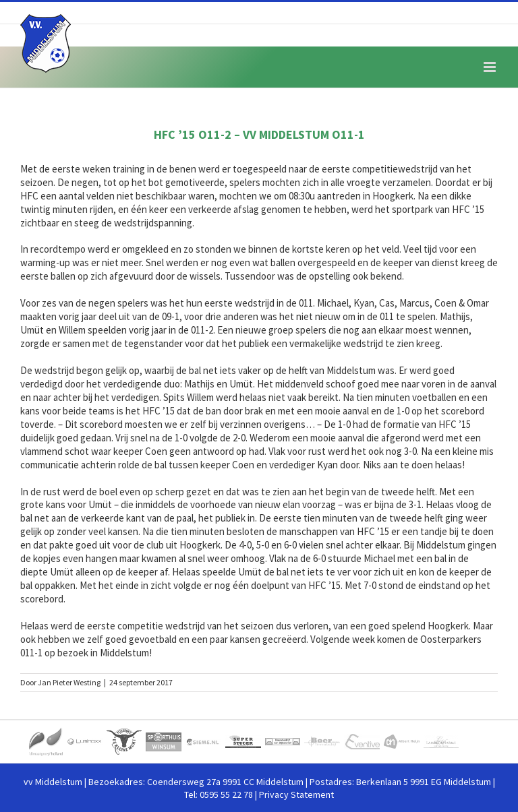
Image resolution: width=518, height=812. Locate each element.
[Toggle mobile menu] (491, 67)
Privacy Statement (296, 794)
